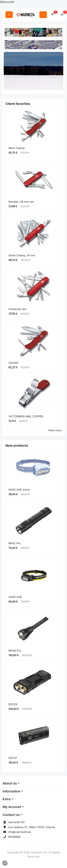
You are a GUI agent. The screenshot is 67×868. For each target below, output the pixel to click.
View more (55, 430)
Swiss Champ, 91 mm (22, 255)
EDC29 (13, 704)
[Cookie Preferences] (5, 863)
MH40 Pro (15, 651)
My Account (12, 807)
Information (11, 791)
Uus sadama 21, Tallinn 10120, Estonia (31, 827)
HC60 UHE (15, 597)
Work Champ (17, 148)
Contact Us (11, 815)
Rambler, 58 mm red (21, 202)
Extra (7, 799)
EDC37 (13, 758)
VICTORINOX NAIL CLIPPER (26, 416)
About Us (10, 783)
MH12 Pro (14, 543)
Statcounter (7, 2)
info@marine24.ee (19, 832)
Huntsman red (17, 309)
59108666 (14, 837)
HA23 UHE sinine (19, 490)
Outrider (14, 363)
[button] (8, 34)
